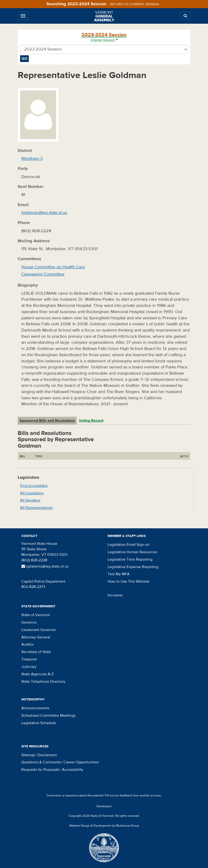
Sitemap (28, 755)
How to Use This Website (129, 581)
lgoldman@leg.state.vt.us (44, 213)
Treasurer (29, 659)
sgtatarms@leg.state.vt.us (45, 566)
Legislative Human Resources (132, 552)
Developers (104, 806)
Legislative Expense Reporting (133, 567)
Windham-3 (32, 159)
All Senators (30, 500)
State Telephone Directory (43, 682)
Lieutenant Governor (39, 630)
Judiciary (29, 667)
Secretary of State (36, 652)
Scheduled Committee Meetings (48, 716)
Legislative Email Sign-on (129, 545)
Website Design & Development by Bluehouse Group (104, 826)
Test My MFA (119, 574)
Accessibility (73, 770)
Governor (29, 622)
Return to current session (134, 4)
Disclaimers (47, 755)
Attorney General (36, 637)
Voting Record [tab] (91, 421)
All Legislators (32, 493)
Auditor (28, 644)
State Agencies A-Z (38, 674)
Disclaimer (115, 595)
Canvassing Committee (43, 274)
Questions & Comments (41, 762)
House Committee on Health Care (53, 267)
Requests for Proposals (40, 770)
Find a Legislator (34, 486)
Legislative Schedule (39, 723)
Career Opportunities (81, 762)
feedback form (130, 795)
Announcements (35, 708)
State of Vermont (36, 615)
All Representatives (36, 508)
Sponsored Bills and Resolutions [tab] (47, 421)
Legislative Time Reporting (130, 559)
